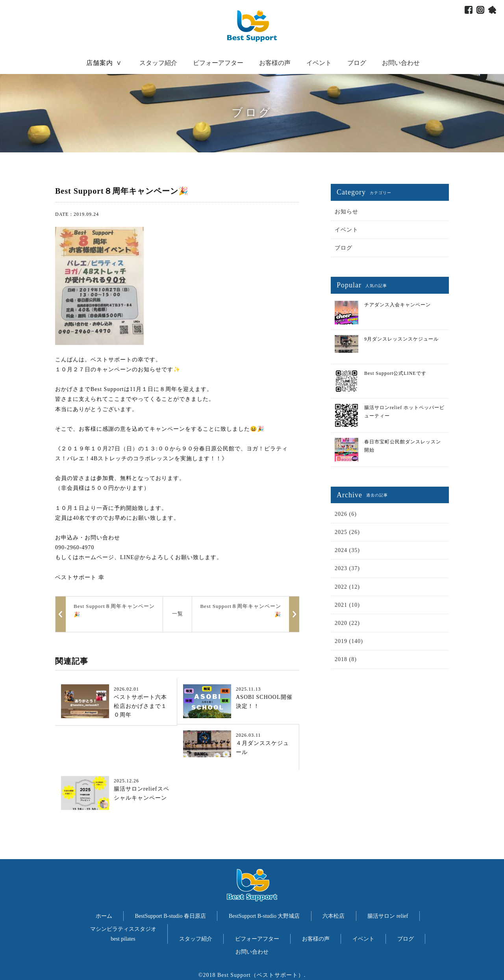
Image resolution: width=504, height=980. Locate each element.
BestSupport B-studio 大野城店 (264, 916)
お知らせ (346, 212)
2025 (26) (347, 532)
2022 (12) (347, 587)
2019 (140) (349, 641)
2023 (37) (347, 568)
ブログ (357, 63)
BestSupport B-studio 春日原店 (170, 916)
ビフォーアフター (218, 63)
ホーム (104, 916)
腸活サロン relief (388, 916)
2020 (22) (347, 623)
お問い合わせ (401, 63)
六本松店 (334, 916)
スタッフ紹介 (158, 63)
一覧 (178, 614)
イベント (319, 63)
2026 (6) (346, 514)
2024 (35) (347, 550)
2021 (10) (347, 605)
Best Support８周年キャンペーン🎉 (241, 610)
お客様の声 (275, 63)
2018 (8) (346, 659)
